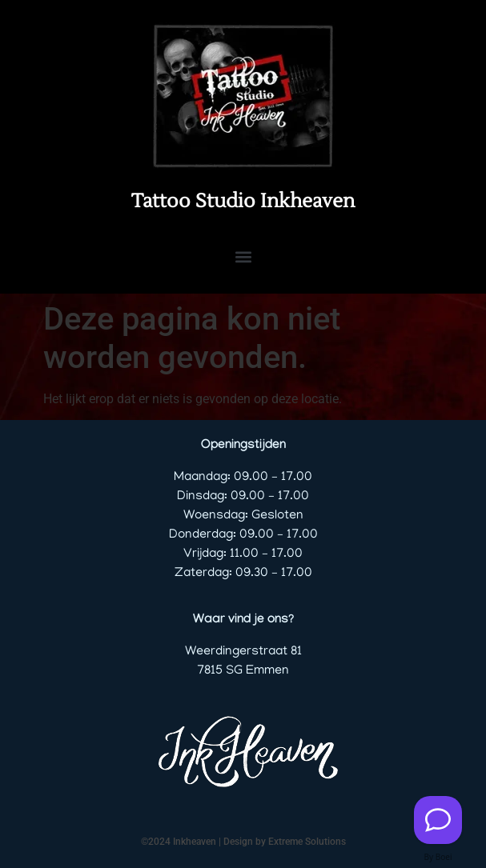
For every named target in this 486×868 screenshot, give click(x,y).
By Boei (438, 857)
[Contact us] (438, 820)
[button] (243, 256)
